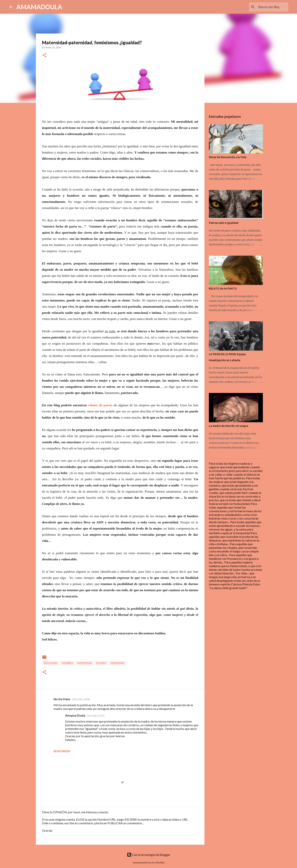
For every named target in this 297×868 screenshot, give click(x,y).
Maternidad (85, 663)
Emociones (50, 663)
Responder (62, 751)
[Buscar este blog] (268, 7)
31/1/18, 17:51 (96, 716)
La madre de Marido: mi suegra (229, 426)
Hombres (67, 663)
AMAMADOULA (39, 7)
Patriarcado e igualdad (224, 223)
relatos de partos (100, 405)
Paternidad (117, 663)
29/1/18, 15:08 (81, 699)
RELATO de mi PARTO (223, 289)
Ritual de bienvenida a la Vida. (228, 157)
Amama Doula (75, 715)
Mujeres (101, 663)
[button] (44, 55)
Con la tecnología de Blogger (149, 855)
